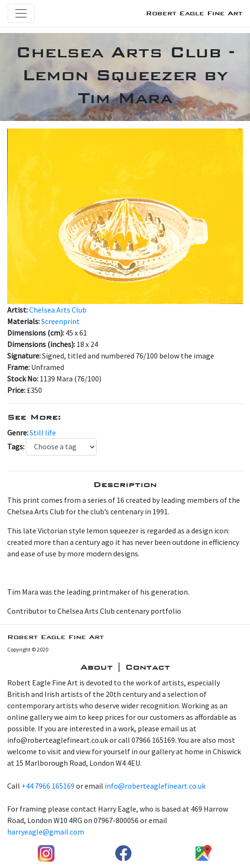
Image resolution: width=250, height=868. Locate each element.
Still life (43, 433)
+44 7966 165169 (48, 786)
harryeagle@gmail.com (46, 832)
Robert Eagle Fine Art (194, 13)
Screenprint (60, 321)
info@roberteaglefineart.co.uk (155, 786)
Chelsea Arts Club (58, 310)
